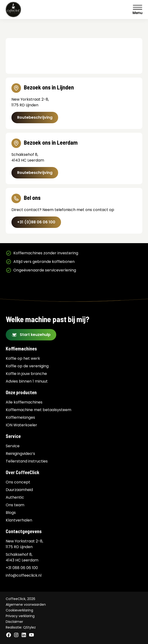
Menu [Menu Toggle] (138, 10)
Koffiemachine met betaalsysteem (38, 410)
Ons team (15, 505)
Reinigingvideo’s (20, 454)
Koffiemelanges (20, 417)
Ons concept (18, 482)
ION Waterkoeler (21, 425)
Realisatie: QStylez (21, 627)
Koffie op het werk (23, 358)
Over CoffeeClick (23, 472)
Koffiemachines (21, 349)
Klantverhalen (19, 520)
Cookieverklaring (19, 610)
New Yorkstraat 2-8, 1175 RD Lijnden (24, 544)
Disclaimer (14, 622)
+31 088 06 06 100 (22, 568)
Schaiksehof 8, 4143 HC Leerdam (22, 557)
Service (13, 436)
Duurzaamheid (19, 490)
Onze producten (21, 392)
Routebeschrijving (35, 117)
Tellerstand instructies (27, 461)
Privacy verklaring (20, 616)
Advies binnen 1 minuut (27, 381)
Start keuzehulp (35, 335)
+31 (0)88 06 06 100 (36, 222)
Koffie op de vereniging (27, 366)
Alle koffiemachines (24, 402)
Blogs (11, 513)
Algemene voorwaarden (26, 605)
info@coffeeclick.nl (24, 575)
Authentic (15, 497)
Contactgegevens (24, 531)
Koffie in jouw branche (26, 374)
